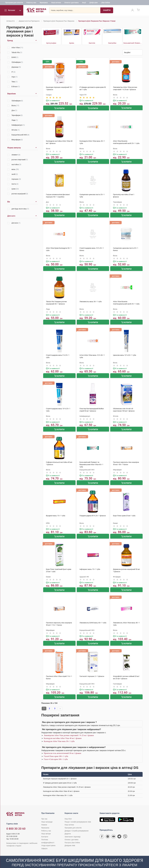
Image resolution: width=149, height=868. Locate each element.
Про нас (44, 813)
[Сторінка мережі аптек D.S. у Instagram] (108, 831)
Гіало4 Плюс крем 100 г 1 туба (56, 750)
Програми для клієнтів (14, 3)
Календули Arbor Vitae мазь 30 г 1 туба (59, 735)
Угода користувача (48, 840)
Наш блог (68, 813)
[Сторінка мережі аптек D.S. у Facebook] (102, 831)
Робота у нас (31, 3)
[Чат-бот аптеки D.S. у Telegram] (119, 831)
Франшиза (44, 3)
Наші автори (46, 828)
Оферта (44, 843)
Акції (84, 3)
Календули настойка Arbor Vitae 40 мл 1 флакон (63, 732)
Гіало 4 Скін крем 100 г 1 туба (56, 753)
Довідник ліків (70, 840)
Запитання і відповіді (73, 831)
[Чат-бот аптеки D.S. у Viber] (125, 831)
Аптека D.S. (11, 21)
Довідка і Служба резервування (77, 825)
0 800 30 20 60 (16, 823)
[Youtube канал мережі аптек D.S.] (113, 831)
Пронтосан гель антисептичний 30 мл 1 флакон (62, 747)
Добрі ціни (93, 3)
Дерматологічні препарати (29, 21)
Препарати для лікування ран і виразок (59, 21)
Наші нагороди (47, 816)
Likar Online (106, 3)
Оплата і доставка (71, 3)
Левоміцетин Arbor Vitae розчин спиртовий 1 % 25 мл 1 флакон (69, 730)
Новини (44, 819)
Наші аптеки (56, 3)
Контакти (45, 831)
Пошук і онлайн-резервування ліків (78, 816)
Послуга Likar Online (72, 837)
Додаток (68, 828)
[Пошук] (101, 11)
